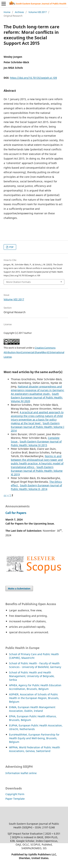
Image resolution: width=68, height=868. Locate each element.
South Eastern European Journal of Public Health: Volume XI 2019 (37, 471)
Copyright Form (15, 794)
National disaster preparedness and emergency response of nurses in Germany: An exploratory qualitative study (38, 390)
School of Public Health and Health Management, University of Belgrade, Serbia (32, 676)
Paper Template (15, 799)
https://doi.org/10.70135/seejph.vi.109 (33, 78)
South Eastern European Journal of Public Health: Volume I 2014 (38, 427)
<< (5, 495)
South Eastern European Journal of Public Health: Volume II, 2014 (36, 487)
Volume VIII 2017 (38, 12)
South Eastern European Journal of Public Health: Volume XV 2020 (37, 397)
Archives (19, 12)
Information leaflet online (21, 773)
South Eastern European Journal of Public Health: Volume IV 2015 (36, 443)
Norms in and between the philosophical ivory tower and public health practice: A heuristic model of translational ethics (37, 462)
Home (7, 12)
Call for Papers (16, 513)
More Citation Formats (18, 282)
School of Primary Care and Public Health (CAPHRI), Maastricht (34, 656)
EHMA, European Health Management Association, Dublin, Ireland (32, 709)
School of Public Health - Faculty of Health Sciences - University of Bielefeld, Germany (35, 665)
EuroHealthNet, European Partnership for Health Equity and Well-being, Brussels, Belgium (34, 738)
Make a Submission (19, 588)
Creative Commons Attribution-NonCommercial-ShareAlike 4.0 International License (34, 352)
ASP (11, 694)
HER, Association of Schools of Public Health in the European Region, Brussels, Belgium (34, 698)
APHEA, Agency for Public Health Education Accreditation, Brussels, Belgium (35, 687)
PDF (11, 247)
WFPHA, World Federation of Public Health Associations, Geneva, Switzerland (35, 749)
